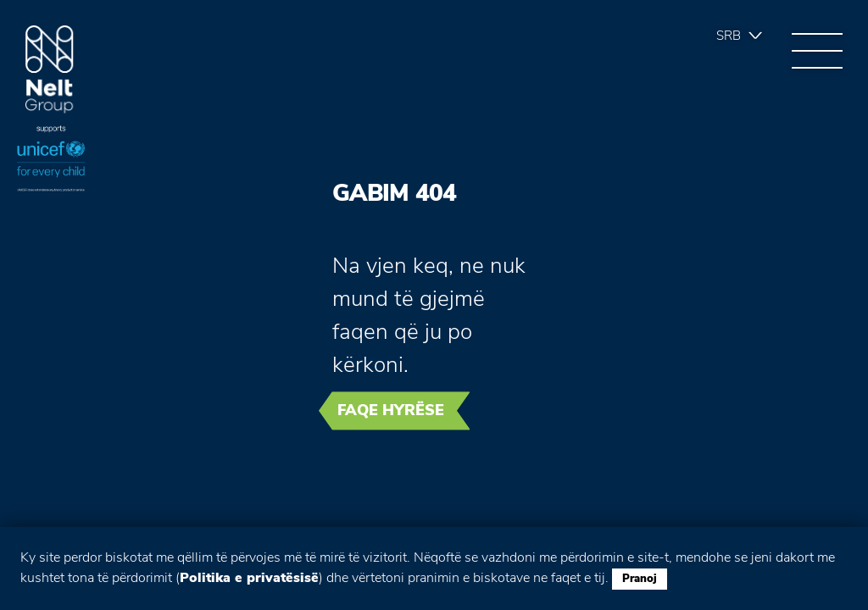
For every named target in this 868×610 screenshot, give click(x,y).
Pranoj (640, 579)
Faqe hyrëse (391, 410)
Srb (729, 36)
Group (50, 70)
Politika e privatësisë (249, 578)
